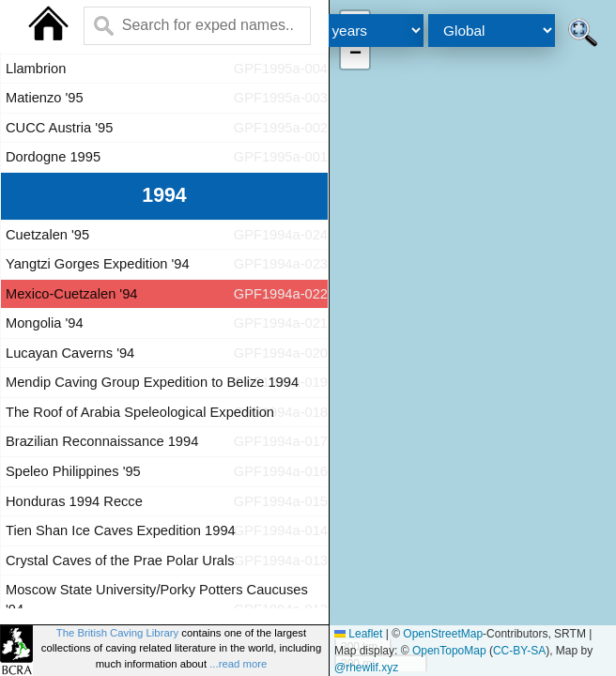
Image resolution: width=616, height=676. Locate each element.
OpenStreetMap (443, 634)
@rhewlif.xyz (366, 668)
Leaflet (358, 634)
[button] (355, 54)
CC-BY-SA (519, 651)
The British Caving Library (117, 633)
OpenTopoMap (449, 651)
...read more (238, 664)
